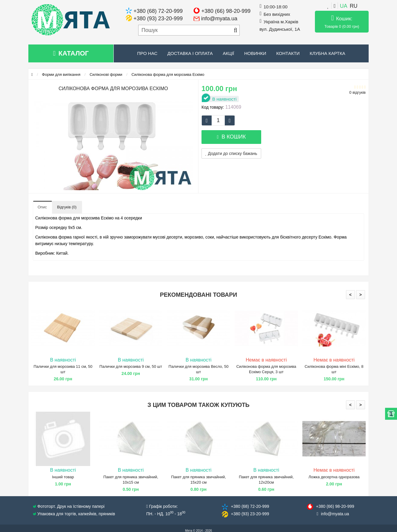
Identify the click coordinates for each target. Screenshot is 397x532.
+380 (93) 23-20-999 (158, 19)
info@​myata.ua (335, 514)
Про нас (147, 53)
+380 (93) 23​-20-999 (250, 514)
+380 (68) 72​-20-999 (250, 506)
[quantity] (218, 120)
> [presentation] (361, 295)
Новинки (255, 53)
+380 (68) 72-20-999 (158, 11)
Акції (228, 53)
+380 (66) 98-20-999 (226, 11)
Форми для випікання (61, 74)
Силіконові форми (106, 74)
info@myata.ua (219, 19)
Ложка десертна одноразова (334, 477)
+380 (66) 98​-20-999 (335, 506)
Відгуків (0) (67, 207)
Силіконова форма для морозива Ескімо (168, 74)
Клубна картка (327, 53)
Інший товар (63, 477)
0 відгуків (357, 92)
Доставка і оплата (190, 53)
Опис (42, 207)
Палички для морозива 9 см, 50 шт (131, 366)
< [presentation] (350, 295)
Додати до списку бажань (231, 153)
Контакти (288, 53)
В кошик (231, 137)
